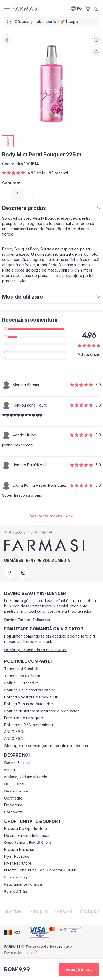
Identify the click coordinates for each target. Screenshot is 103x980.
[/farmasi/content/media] (10, 770)
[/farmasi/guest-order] (36, 650)
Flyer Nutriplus (17, 856)
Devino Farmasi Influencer (27, 836)
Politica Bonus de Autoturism (29, 704)
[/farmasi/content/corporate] (14, 812)
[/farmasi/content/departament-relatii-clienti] (28, 843)
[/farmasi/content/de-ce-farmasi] (17, 791)
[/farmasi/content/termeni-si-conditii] (21, 669)
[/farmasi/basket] (88, 8)
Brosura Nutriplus (19, 850)
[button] (14, 932)
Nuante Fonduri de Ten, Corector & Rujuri (40, 870)
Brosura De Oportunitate (26, 829)
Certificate (13, 798)
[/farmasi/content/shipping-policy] (41, 711)
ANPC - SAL (14, 739)
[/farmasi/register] (28, 620)
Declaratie (13, 805)
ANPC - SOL (15, 732)
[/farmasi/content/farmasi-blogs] (16, 877)
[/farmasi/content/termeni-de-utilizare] (22, 676)
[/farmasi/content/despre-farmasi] (18, 763)
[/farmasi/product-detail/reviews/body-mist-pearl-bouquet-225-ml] (52, 516)
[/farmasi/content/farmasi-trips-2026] (16, 892)
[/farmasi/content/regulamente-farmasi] (23, 884)
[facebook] (10, 573)
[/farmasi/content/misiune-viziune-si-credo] (26, 777)
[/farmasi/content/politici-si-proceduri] (21, 683)
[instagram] (23, 573)
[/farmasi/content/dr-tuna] (14, 784)
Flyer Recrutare (18, 863)
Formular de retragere (24, 718)
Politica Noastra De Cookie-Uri (31, 697)
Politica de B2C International (29, 725)
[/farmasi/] (26, 8)
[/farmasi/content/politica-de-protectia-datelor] (30, 690)
